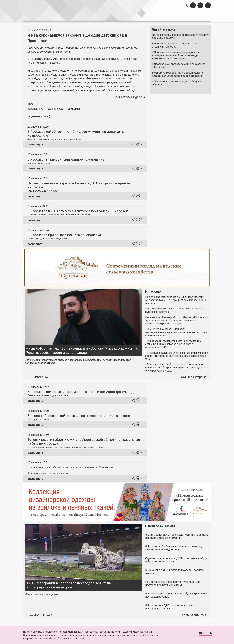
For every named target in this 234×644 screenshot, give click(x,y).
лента (69, 16)
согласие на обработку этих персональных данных (110, 635)
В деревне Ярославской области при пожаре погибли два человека (80, 414)
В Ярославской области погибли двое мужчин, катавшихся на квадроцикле (174, 546)
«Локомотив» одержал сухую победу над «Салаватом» (177, 81)
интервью (109, 16)
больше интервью (194, 375)
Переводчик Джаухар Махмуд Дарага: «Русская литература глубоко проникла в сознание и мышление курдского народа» (175, 319)
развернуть (35, 143)
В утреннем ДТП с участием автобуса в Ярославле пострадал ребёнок (176, 593)
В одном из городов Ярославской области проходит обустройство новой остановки (177, 73)
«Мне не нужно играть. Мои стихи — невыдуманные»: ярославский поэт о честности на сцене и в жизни (176, 331)
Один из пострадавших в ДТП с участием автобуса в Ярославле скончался (176, 558)
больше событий (194, 613)
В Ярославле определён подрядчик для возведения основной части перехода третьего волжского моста (176, 54)
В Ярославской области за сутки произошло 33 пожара (179, 64)
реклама (197, 16)
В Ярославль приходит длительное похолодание (66, 158)
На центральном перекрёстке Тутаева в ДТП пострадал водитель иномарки (173, 582)
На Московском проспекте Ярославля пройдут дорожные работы (180, 35)
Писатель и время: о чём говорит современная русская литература (174, 309)
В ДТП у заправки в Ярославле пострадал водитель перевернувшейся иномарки (68, 583)
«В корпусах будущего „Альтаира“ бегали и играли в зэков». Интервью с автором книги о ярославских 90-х (177, 354)
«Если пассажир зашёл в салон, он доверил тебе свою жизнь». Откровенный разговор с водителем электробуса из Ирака (176, 366)
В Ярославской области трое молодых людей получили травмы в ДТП (83, 390)
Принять (202, 634)
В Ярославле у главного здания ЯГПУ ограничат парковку (175, 43)
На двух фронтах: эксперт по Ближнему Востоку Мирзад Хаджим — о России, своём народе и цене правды (82, 349)
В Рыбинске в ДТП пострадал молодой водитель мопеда (175, 570)
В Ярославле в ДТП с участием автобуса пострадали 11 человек (78, 209)
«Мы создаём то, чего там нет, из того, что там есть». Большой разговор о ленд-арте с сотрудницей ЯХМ (173, 342)
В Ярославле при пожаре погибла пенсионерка (64, 233)
